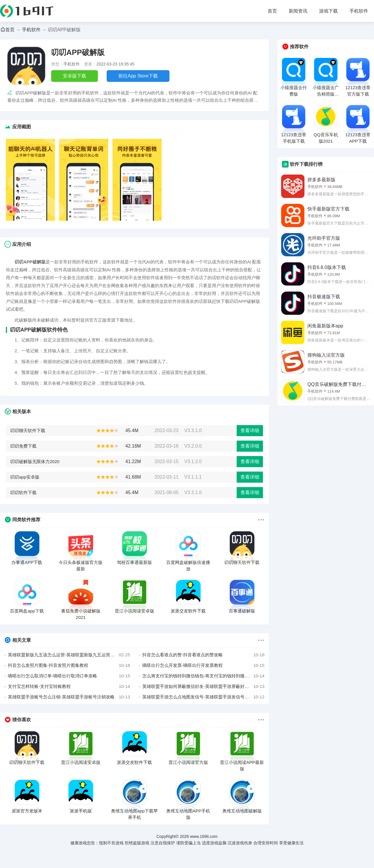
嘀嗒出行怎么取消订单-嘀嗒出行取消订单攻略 (69, 676)
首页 (272, 11)
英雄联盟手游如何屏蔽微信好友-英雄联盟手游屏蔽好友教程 (203, 686)
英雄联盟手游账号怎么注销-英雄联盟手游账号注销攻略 (69, 697)
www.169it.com (204, 836)
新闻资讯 (298, 11)
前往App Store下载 (138, 76)
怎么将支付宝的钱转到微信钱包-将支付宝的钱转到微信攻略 (203, 676)
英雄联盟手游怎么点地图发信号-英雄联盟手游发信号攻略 (203, 697)
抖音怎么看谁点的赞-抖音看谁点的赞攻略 (203, 655)
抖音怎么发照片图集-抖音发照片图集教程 (69, 665)
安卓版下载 (75, 76)
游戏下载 (328, 11)
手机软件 (359, 11)
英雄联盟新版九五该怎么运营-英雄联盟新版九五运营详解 (69, 655)
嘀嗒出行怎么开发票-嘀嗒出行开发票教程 (203, 665)
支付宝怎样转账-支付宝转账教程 (69, 686)
